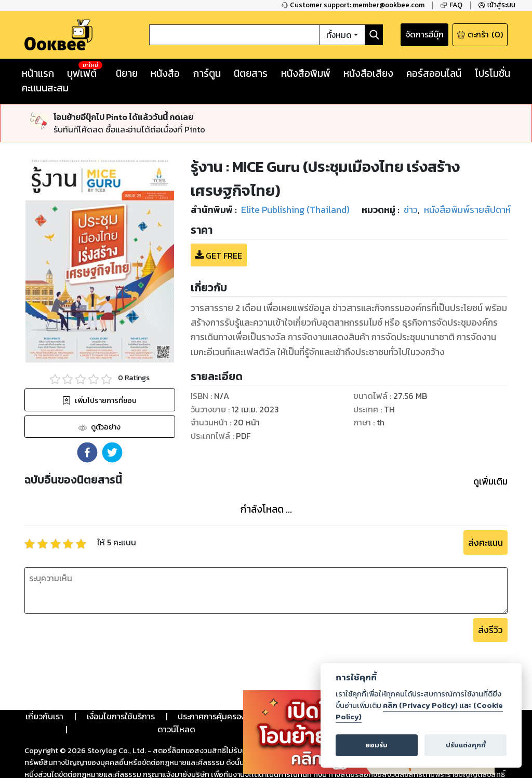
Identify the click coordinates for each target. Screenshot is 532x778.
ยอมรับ (376, 745)
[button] (87, 452)
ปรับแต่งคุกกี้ (466, 745)
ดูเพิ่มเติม (490, 481)
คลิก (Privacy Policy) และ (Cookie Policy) (419, 711)
